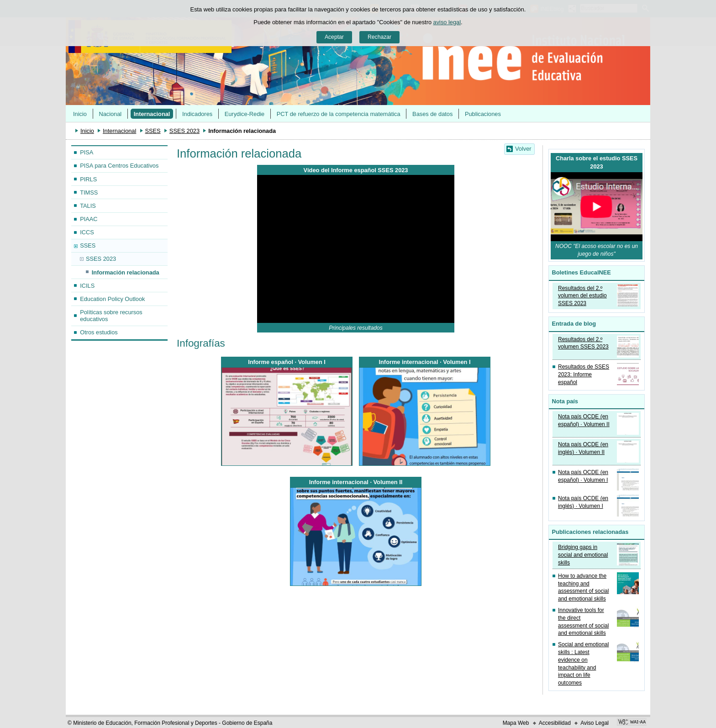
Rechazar (379, 37)
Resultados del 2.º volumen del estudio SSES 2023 (582, 296)
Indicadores (197, 114)
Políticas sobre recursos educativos (111, 316)
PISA (87, 152)
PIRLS (88, 179)
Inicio (80, 114)
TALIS (88, 206)
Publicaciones (483, 114)
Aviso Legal (595, 723)
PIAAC (89, 219)
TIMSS (89, 193)
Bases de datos (432, 114)
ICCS (87, 232)
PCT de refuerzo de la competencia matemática (339, 114)
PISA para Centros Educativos (119, 166)
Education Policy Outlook (112, 299)
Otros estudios (99, 332)
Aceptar (334, 37)
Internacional (152, 114)
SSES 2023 (184, 131)
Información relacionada (126, 272)
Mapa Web (516, 723)
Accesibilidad (555, 723)
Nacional (110, 114)
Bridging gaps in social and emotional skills (583, 555)
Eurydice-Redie (245, 114)
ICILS (87, 286)
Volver (523, 149)
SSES (153, 131)
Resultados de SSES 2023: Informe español (584, 375)
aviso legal (447, 22)
